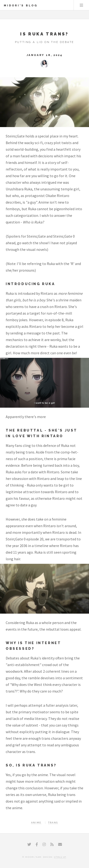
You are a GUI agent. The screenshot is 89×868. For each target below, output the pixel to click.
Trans (53, 823)
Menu (81, 5)
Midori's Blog (21, 5)
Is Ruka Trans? (44, 34)
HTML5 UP (60, 857)
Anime (36, 823)
